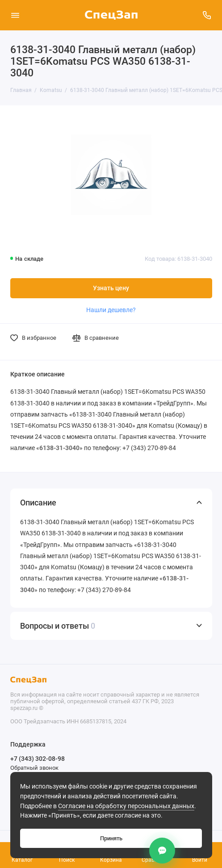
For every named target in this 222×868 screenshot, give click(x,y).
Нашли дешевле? (111, 310)
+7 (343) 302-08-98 (38, 759)
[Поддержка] (207, 15)
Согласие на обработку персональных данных (126, 806)
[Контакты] (162, 851)
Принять (111, 838)
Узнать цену (111, 288)
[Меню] (15, 15)
